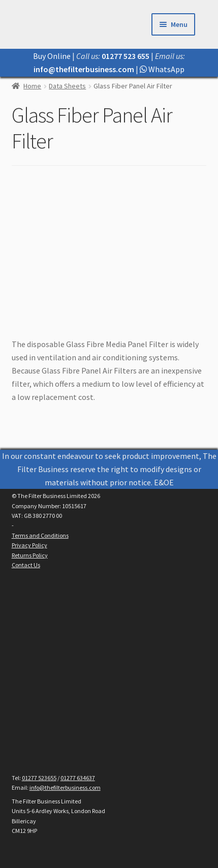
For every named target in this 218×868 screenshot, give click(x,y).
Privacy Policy (29, 545)
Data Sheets (67, 86)
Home (32, 86)
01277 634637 (78, 778)
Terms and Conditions (40, 535)
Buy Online (52, 56)
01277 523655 (39, 778)
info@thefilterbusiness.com (65, 787)
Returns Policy (30, 555)
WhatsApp (162, 69)
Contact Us (26, 565)
